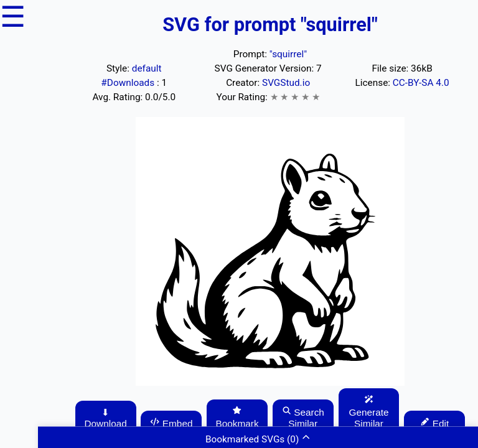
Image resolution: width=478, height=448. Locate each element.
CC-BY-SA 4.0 (421, 83)
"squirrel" (288, 54)
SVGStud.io (286, 83)
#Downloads (129, 83)
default (147, 68)
